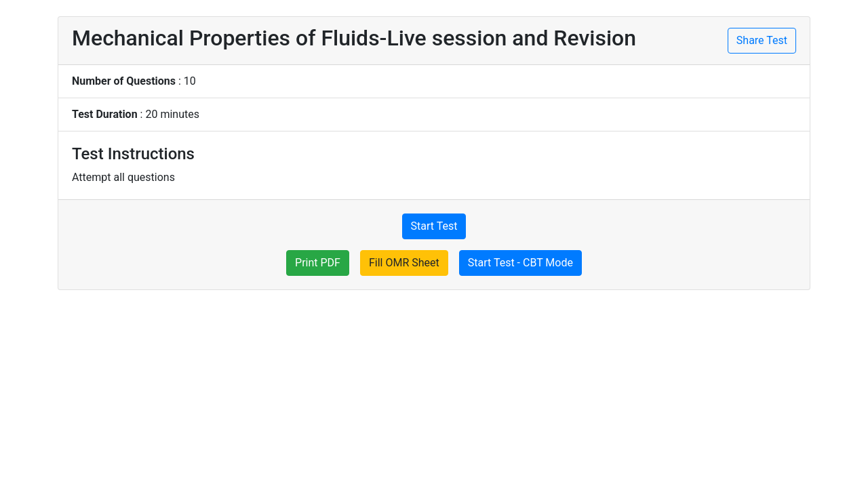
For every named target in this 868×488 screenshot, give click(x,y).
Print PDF (318, 263)
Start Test (434, 226)
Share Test (762, 40)
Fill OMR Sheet (404, 263)
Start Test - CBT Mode (520, 263)
